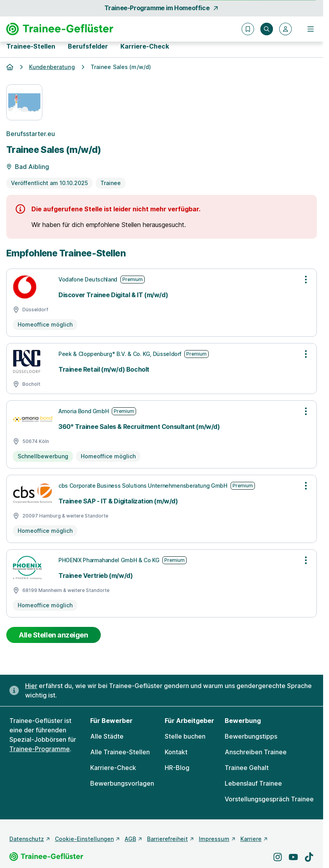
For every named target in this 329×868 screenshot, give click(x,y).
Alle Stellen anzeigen (54, 635)
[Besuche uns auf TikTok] (309, 857)
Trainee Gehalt (247, 768)
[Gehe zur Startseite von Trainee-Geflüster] (60, 29)
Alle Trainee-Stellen (120, 752)
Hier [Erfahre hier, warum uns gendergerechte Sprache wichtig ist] (31, 686)
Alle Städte (107, 736)
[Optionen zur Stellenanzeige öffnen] (306, 280)
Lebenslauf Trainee (253, 783)
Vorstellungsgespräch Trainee (269, 799)
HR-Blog (177, 768)
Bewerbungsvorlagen (122, 783)
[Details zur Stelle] (162, 161)
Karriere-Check (145, 46)
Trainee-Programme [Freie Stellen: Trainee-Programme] (40, 749)
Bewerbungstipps (251, 736)
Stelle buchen (185, 736)
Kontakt (176, 752)
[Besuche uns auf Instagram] (278, 857)
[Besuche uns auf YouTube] (293, 857)
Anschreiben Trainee (256, 752)
